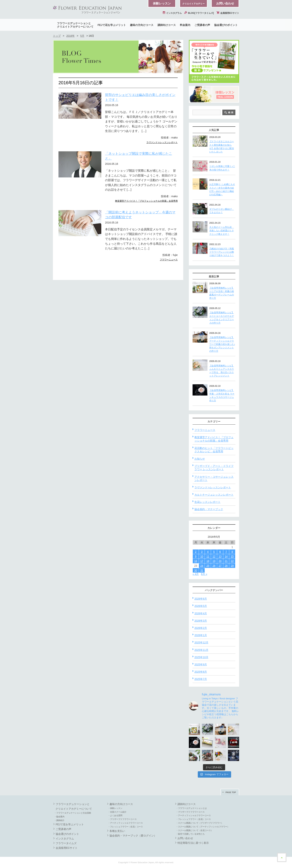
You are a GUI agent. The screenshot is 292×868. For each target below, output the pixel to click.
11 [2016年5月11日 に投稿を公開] (208, 556)
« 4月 (196, 574)
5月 (82, 36)
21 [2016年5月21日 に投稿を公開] (226, 561)
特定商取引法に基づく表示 (193, 843)
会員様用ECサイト (228, 13)
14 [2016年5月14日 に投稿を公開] (226, 556)
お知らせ (200, 459)
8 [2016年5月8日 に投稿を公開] (232, 552)
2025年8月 (201, 672)
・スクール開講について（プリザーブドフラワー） (200, 823)
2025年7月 (201, 679)
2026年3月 (201, 621)
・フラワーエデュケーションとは (191, 808)
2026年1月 (201, 635)
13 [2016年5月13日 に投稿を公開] (220, 556)
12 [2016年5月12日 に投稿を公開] (214, 556)
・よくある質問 (115, 815)
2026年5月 (201, 606)
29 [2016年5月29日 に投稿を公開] (232, 566)
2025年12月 (201, 642)
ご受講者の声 (202, 25)
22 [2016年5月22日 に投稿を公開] (232, 561)
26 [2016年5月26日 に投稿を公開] (214, 566)
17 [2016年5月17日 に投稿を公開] (202, 561)
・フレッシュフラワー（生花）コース (125, 827)
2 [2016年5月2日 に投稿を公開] (196, 552)
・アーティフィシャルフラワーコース (125, 823)
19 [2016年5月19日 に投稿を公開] (214, 561)
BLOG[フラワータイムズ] (199, 13)
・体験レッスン (115, 808)
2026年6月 (201, 599)
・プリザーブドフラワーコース (122, 819)
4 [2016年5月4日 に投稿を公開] (208, 552)
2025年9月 (201, 664)
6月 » (204, 574)
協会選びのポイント (226, 25)
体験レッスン (162, 3)
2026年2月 (201, 628)
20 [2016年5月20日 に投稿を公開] (220, 561)
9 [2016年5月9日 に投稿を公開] (196, 556)
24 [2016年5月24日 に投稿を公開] (202, 566)
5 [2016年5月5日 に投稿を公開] (214, 552)
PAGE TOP (231, 792)
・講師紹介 (59, 820)
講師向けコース (167, 25)
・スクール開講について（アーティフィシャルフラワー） (203, 827)
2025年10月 (201, 657)
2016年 (70, 36)
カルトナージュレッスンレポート (214, 495)
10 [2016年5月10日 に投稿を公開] (202, 556)
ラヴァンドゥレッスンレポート (162, 142)
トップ (57, 36)
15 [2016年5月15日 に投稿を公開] (232, 556)
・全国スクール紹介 (117, 812)
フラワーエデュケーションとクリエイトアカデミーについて (75, 25)
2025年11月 (201, 650)
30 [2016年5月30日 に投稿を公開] (196, 570)
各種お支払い (117, 831)
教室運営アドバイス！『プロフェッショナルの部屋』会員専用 (146, 201)
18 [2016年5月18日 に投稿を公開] (208, 561)
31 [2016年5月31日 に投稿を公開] (202, 570)
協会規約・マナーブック (209, 509)
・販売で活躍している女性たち (190, 834)
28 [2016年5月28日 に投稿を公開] (226, 566)
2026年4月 (201, 613)
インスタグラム (172, 13)
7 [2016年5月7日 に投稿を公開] (226, 552)
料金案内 (185, 25)
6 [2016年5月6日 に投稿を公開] (220, 552)
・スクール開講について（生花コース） (194, 830)
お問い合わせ (225, 3)
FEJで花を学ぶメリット (112, 25)
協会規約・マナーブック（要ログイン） (133, 836)
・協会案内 (59, 817)
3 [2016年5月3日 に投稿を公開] (202, 552)
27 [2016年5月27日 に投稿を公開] (220, 566)
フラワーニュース (169, 260)
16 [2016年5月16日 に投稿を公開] (196, 561)
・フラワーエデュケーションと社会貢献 (73, 813)
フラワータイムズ (66, 843)
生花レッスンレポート (207, 502)
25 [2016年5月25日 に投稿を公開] (208, 566)
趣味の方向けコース (142, 25)
